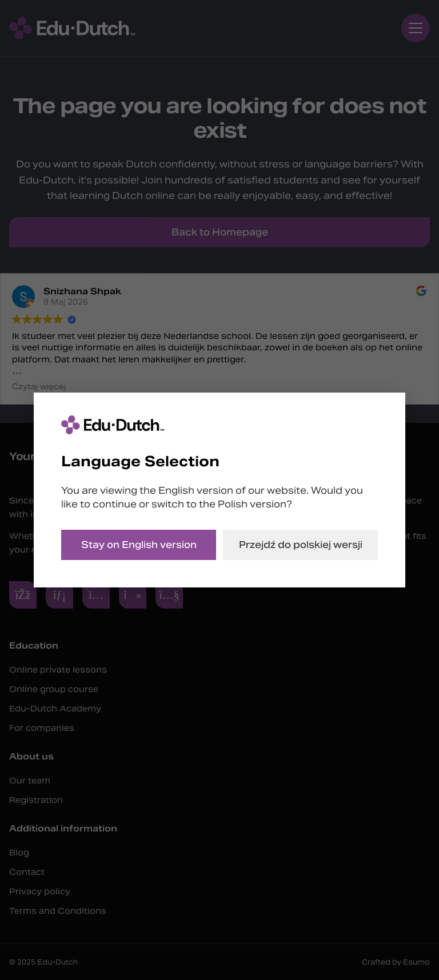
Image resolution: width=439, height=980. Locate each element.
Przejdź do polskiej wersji (301, 545)
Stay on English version (139, 545)
